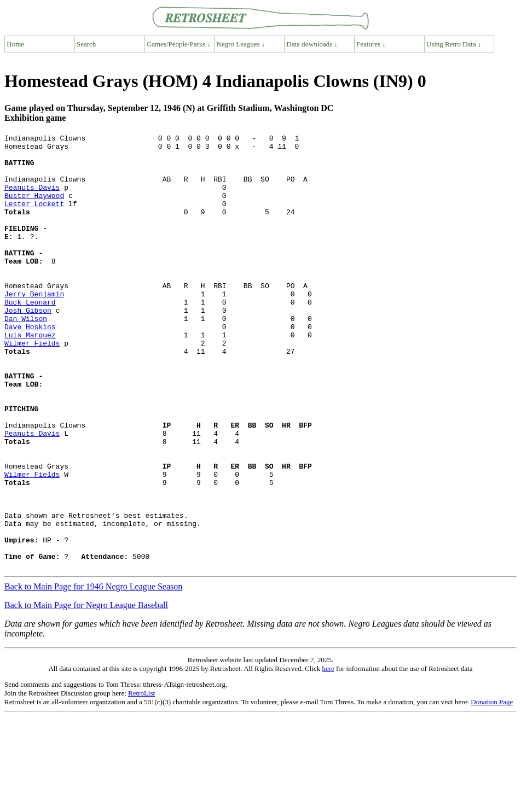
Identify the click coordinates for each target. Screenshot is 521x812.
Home (15, 44)
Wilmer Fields (32, 385)
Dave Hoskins (30, 366)
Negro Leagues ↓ (241, 44)
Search (86, 44)
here (328, 755)
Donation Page (492, 789)
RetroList (141, 780)
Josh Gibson (28, 346)
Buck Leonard (30, 336)
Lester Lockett (34, 218)
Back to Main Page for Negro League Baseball (86, 692)
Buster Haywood (34, 208)
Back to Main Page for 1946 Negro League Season (93, 673)
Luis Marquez (30, 376)
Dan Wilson (26, 356)
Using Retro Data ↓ (454, 44)
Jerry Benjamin (34, 326)
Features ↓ (371, 44)
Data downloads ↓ (312, 44)
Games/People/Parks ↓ (179, 44)
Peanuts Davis (32, 198)
